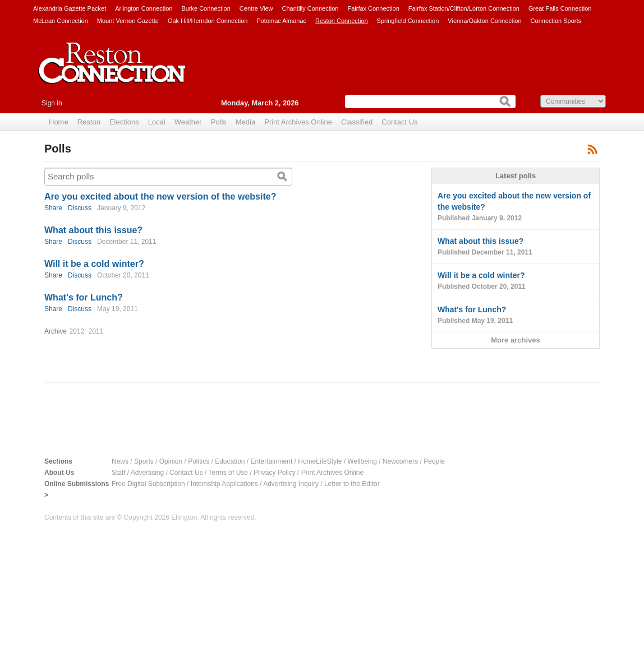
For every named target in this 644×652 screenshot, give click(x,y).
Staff (118, 473)
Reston (89, 122)
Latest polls (516, 176)
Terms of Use (228, 473)
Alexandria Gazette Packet (70, 8)
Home (59, 122)
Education (230, 461)
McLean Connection (61, 21)
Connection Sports (556, 21)
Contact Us (399, 122)
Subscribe (593, 149)
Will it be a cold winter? (94, 264)
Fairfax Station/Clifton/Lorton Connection (464, 8)
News (120, 461)
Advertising (147, 473)
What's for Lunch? (84, 297)
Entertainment (272, 461)
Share (53, 208)
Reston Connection (342, 21)
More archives (515, 340)
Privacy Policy (275, 473)
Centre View (256, 8)
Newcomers (400, 461)
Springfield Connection (408, 21)
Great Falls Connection (560, 8)
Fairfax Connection (373, 8)
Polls (219, 122)
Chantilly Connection (311, 8)
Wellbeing (362, 461)
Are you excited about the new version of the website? (160, 196)
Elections (124, 122)
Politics (199, 461)
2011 (96, 331)
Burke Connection (206, 8)
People (434, 461)
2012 (77, 331)
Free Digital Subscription (148, 484)
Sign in (52, 103)
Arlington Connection (144, 8)
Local (157, 122)
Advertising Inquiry (291, 484)
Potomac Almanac (281, 21)
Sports (144, 461)
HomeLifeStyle (320, 461)
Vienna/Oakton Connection (484, 21)
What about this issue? (93, 230)
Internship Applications (224, 484)
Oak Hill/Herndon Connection (208, 21)
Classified (357, 122)
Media (245, 122)
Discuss (80, 208)
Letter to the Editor (352, 484)
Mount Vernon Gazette (128, 21)
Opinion (171, 461)
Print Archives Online (298, 122)
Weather (188, 122)
